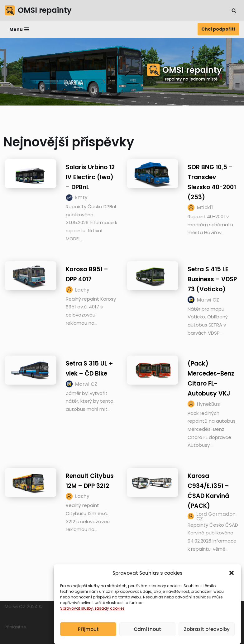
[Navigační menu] (19, 29)
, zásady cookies (109, 618)
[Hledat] (234, 10)
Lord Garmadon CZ (216, 516)
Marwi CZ (208, 300)
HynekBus (208, 404)
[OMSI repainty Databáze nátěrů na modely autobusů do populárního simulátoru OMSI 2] (38, 10)
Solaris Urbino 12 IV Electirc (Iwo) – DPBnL (90, 177)
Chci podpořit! (218, 29)
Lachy (82, 290)
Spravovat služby (77, 618)
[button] (232, 582)
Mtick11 (205, 207)
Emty (81, 197)
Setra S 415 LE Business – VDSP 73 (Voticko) (212, 279)
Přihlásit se (15, 627)
